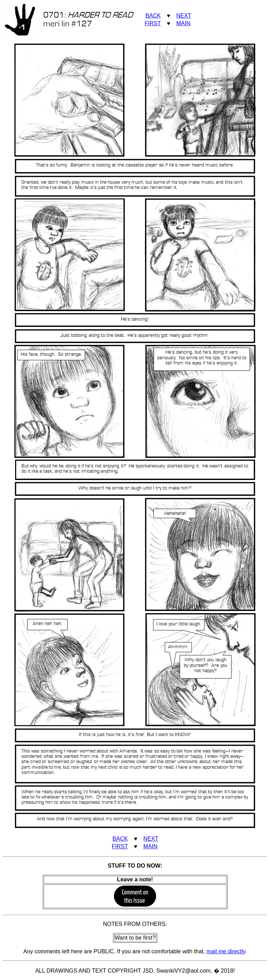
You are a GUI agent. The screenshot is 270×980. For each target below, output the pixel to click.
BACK (153, 16)
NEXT (184, 16)
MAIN (183, 23)
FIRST (153, 23)
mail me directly (226, 951)
